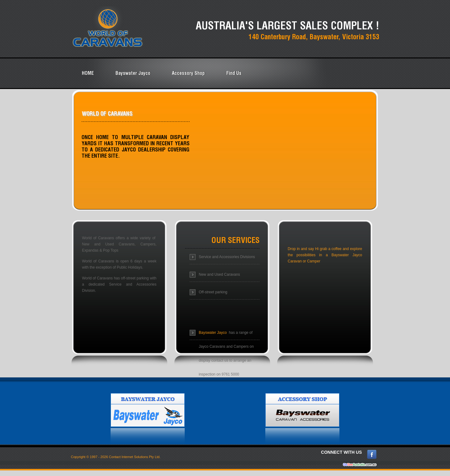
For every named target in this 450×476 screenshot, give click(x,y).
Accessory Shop (188, 73)
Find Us (234, 73)
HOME (88, 73)
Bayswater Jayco (133, 73)
